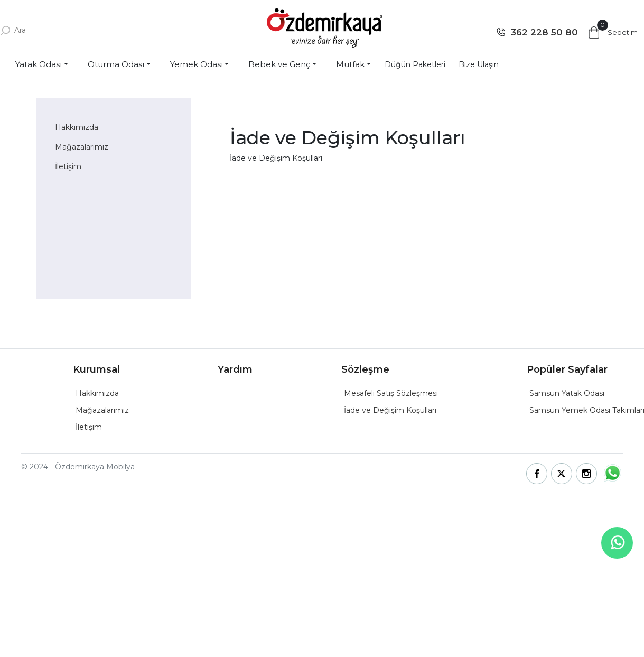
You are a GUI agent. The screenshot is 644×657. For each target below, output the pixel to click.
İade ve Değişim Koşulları (390, 410)
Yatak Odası (39, 64)
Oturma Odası (116, 64)
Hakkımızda (77, 127)
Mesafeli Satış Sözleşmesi (391, 393)
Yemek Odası (197, 64)
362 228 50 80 (544, 32)
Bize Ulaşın (479, 64)
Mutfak (350, 64)
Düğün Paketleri (415, 64)
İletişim (68, 166)
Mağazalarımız (82, 147)
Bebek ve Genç (279, 64)
